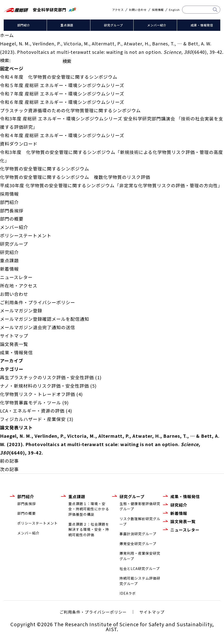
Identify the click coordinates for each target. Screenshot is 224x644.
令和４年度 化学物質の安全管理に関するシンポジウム (59, 77)
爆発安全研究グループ (138, 544)
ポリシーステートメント (26, 235)
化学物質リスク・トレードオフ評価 (38, 394)
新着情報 (9, 269)
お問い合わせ (138, 10)
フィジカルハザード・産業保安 (33, 419)
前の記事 (9, 461)
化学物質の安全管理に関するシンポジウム (45, 169)
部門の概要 (12, 219)
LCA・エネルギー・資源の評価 (32, 411)
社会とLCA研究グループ (140, 568)
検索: (5, 60)
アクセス (118, 10)
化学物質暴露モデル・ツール (31, 402)
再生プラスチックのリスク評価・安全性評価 (47, 377)
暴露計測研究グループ (138, 534)
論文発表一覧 (14, 344)
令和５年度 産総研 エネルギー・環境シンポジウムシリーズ (62, 85)
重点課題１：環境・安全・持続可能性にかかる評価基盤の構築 (89, 509)
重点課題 (67, 25)
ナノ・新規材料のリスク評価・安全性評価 (44, 386)
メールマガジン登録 (21, 310)
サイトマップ (14, 336)
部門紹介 (24, 25)
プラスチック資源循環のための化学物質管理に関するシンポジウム (70, 110)
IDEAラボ (128, 593)
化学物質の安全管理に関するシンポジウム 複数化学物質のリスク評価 (75, 177)
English (174, 10)
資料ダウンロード (19, 144)
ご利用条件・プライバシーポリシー (38, 302)
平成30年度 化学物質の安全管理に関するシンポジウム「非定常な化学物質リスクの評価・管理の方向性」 (111, 185)
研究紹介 (9, 252)
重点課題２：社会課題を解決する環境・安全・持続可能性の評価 (89, 529)
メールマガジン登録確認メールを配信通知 (45, 319)
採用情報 (158, 10)
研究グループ (113, 25)
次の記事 (9, 469)
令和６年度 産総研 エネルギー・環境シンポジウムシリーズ (62, 102)
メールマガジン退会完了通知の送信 (38, 327)
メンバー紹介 (157, 25)
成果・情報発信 (202, 25)
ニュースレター (16, 277)
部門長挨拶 (12, 210)
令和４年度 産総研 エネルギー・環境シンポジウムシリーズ (62, 135)
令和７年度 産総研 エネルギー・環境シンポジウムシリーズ (62, 94)
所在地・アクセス (19, 285)
